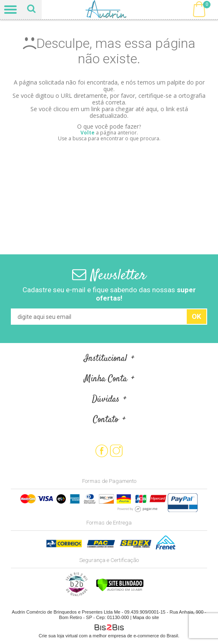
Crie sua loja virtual (58, 636)
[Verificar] (120, 590)
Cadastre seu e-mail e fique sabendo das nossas (109, 294)
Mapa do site (146, 617)
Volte (88, 133)
